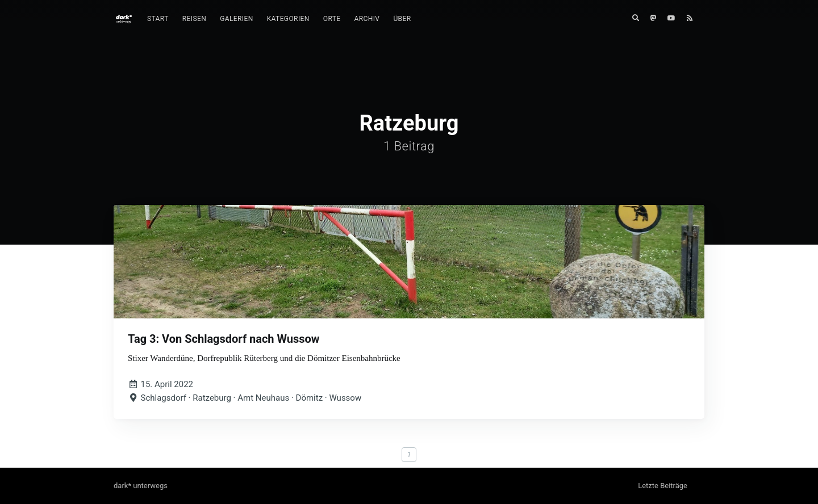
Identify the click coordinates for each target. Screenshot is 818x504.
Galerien (237, 19)
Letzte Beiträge (663, 486)
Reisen (194, 19)
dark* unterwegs (141, 486)
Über (402, 19)
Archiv (367, 19)
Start (158, 19)
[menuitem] (158, 19)
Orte (332, 19)
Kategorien (288, 19)
